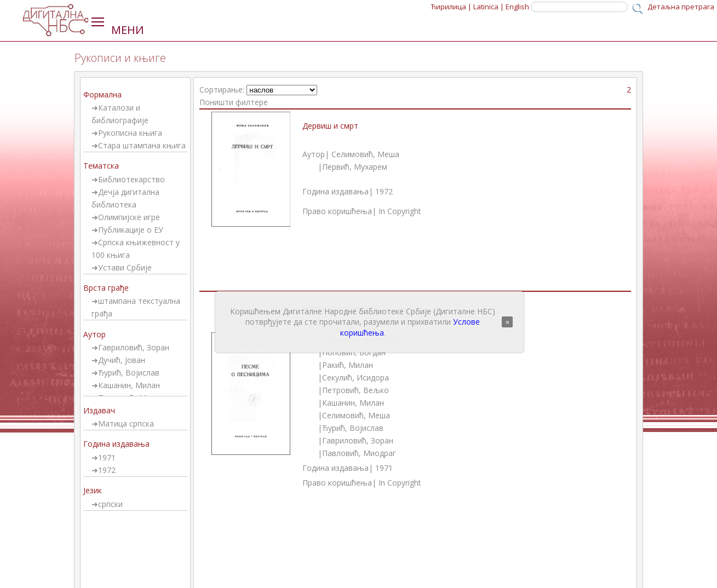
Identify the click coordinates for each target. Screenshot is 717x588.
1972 (107, 470)
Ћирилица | (451, 7)
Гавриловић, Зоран (134, 347)
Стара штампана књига (142, 145)
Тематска (101, 166)
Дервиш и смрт (330, 126)
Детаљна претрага (681, 7)
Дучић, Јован (122, 360)
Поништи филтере (234, 102)
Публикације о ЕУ (131, 230)
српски (110, 504)
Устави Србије (125, 267)
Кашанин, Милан (129, 385)
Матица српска (126, 423)
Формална (102, 94)
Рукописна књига (130, 133)
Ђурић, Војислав (129, 373)
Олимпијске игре (129, 217)
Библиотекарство (131, 179)
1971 (107, 457)
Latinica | (489, 7)
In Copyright (400, 211)
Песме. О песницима (340, 308)
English (517, 7)
